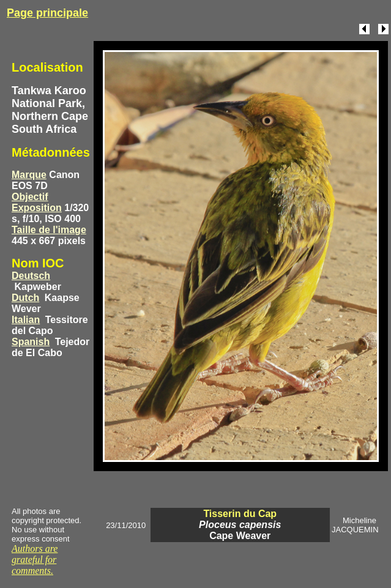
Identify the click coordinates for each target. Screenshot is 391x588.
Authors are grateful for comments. (35, 560)
